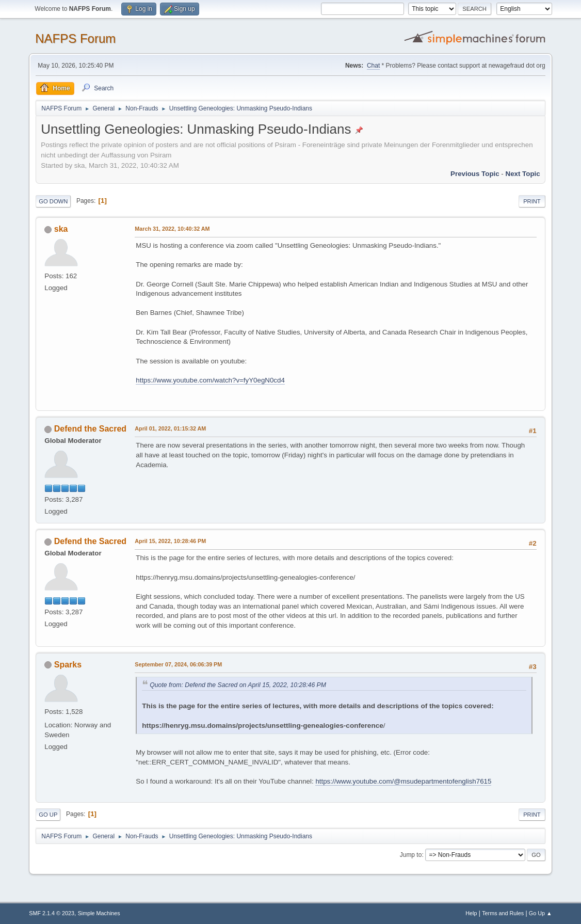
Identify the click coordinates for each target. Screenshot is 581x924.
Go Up (48, 815)
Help (471, 913)
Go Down (53, 201)
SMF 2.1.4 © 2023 (52, 913)
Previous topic (475, 174)
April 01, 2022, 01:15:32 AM (170, 428)
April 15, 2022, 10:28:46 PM (170, 541)
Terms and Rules (503, 913)
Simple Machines (99, 913)
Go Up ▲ (540, 913)
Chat (373, 66)
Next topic (523, 174)
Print (532, 201)
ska (61, 229)
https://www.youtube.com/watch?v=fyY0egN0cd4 (210, 380)
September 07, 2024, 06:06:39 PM (178, 664)
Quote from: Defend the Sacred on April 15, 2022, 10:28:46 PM (238, 685)
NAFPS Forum (75, 38)
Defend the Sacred (90, 429)
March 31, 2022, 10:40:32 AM (172, 229)
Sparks (68, 665)
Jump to (411, 855)
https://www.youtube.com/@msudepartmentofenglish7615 (403, 781)
